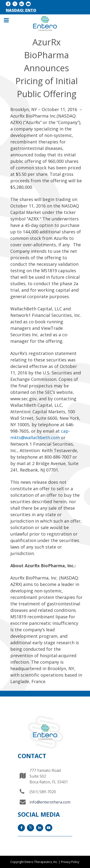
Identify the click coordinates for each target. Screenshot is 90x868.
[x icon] (15, 4)
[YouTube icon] (28, 4)
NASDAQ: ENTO (21, 10)
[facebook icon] (8, 4)
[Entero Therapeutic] (45, 23)
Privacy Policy (70, 862)
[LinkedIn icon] (22, 4)
